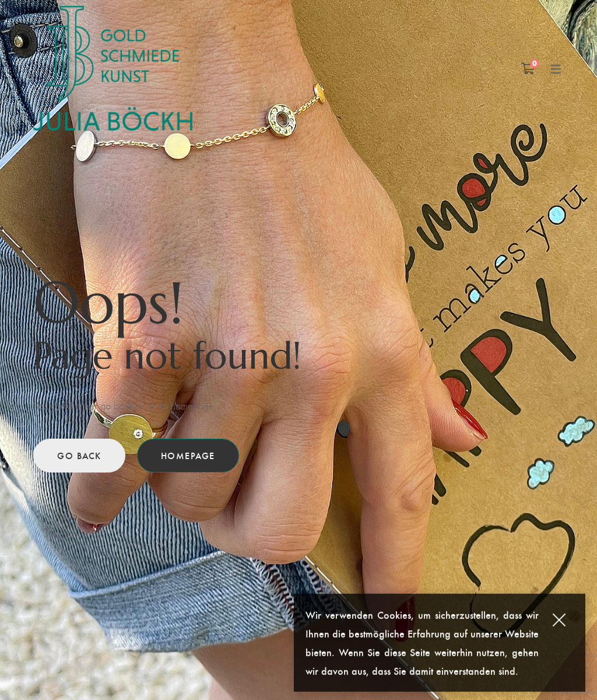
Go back (79, 455)
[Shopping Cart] (528, 68)
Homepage (188, 455)
